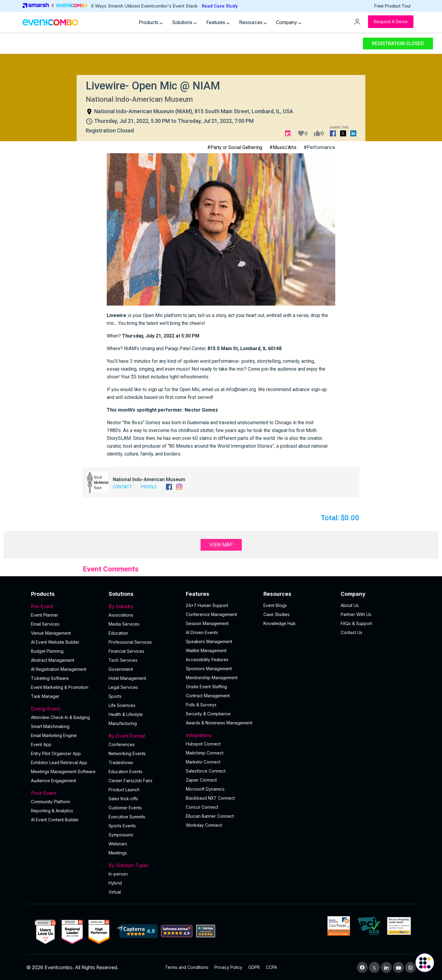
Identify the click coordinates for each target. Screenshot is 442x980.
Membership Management (212, 678)
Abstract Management (53, 660)
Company (289, 22)
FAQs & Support (356, 623)
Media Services (124, 624)
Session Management (207, 623)
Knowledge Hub (279, 623)
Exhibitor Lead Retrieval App (59, 762)
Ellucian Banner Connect (210, 816)
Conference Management (211, 614)
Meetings (118, 853)
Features (218, 22)
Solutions (184, 22)
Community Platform (51, 802)
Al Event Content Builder (55, 820)
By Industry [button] (144, 606)
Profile (149, 487)
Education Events (126, 772)
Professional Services (130, 642)
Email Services (45, 624)
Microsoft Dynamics (205, 789)
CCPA (271, 967)
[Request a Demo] (391, 22)
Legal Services (123, 687)
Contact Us (351, 632)
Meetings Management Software (63, 772)
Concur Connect (202, 807)
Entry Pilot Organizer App (56, 753)
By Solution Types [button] (144, 865)
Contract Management (208, 696)
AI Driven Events (202, 632)
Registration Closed (398, 44)
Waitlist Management (206, 650)
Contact (122, 487)
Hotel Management (127, 678)
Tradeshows (121, 762)
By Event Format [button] (144, 736)
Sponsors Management (209, 669)
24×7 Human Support (207, 605)
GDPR (254, 967)
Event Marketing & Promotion (60, 687)
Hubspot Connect (203, 744)
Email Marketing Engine (54, 735)
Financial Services (126, 651)
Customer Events (125, 808)
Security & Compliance (208, 714)
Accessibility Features (207, 660)
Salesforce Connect (206, 771)
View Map (221, 545)
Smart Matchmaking (50, 726)
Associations (121, 615)
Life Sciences (122, 705)
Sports (115, 696)
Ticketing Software (50, 678)
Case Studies (276, 614)
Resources (253, 22)
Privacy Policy (228, 967)
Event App (41, 744)
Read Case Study (220, 6)
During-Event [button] (66, 709)
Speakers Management (209, 641)
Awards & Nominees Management (219, 723)
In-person (118, 874)
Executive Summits (127, 817)
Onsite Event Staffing (206, 687)
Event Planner (45, 615)
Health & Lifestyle (126, 714)
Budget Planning (47, 651)
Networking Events (127, 753)
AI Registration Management (59, 669)
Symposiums (121, 835)
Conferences (122, 744)
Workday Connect (204, 825)
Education (118, 633)
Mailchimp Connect (205, 753)
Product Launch (124, 790)
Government (121, 669)
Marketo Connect (203, 762)
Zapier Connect (201, 780)
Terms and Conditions (187, 967)
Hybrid (115, 883)
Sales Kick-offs (123, 799)
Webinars (118, 844)
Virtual (115, 892)
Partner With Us (356, 614)
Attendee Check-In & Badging (60, 717)
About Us (350, 605)
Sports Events (122, 826)
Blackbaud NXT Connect (210, 798)
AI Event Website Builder (55, 642)
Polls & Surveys (201, 705)
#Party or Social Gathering (235, 147)
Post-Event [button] (66, 793)
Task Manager (45, 696)
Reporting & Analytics (52, 811)
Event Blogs (275, 605)
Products (151, 22)
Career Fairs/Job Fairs (130, 781)
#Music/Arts (283, 147)
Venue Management (51, 633)
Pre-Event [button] (66, 606)
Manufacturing (123, 723)
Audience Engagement (54, 781)
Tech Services (123, 660)
